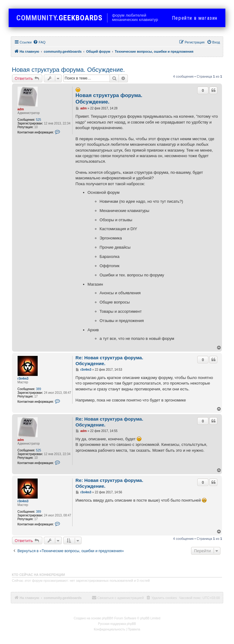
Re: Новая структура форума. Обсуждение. (109, 361)
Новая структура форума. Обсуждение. (69, 70)
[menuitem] (39, 42)
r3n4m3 (23, 379)
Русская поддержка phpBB (117, 624)
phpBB (107, 618)
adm (21, 109)
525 (38, 120)
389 (38, 389)
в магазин (195, 18)
